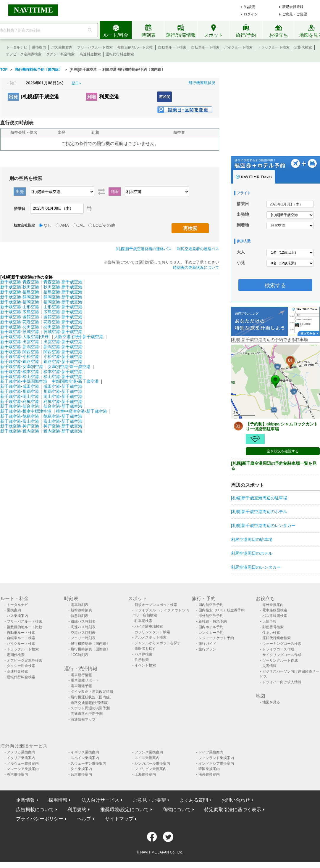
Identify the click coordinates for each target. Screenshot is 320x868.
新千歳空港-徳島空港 (20, 416)
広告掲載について (35, 810)
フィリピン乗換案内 (151, 769)
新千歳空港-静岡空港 (20, 297)
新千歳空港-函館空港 (20, 317)
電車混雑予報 (81, 686)
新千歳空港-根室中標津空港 (26, 411)
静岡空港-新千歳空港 (63, 297)
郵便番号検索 (273, 627)
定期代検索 (303, 47)
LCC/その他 (104, 225)
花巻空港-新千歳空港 (63, 322)
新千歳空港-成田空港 (20, 386)
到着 (92, 97)
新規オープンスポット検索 (156, 605)
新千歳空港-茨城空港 (20, 332)
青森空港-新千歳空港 (63, 282)
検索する (275, 285)
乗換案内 (39, 47)
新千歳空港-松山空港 (20, 377)
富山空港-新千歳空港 (63, 421)
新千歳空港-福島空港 (20, 292)
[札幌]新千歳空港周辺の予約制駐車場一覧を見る (274, 466)
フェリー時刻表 (83, 638)
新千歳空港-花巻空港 (20, 322)
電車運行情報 (81, 675)
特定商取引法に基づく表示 (233, 810)
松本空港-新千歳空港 (63, 372)
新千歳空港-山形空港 (20, 307)
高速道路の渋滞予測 (87, 714)
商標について (177, 810)
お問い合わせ (236, 800)
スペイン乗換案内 (85, 758)
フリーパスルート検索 (95, 47)
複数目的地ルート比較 (135, 47)
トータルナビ (17, 47)
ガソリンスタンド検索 (152, 632)
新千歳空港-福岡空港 (20, 302)
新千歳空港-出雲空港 (20, 342)
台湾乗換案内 (81, 774)
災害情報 (269, 666)
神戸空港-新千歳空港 (63, 426)
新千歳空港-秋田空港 (20, 287)
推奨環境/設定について (125, 810)
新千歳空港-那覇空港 (20, 391)
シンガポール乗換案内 (152, 763)
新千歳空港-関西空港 (20, 352)
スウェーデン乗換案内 (88, 763)
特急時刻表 (80, 616)
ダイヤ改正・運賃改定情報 (92, 692)
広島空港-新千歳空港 (63, 312)
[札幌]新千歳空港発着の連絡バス (144, 249)
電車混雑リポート (85, 680)
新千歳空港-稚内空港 (20, 431)
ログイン (251, 14)
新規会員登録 (293, 7)
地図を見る (271, 702)
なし (48, 225)
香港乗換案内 (17, 774)
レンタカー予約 (211, 633)
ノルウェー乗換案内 (23, 763)
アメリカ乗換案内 (21, 752)
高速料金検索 (90, 54)
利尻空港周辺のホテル (252, 553)
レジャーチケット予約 (216, 638)
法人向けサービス (100, 800)
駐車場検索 (143, 621)
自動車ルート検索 (172, 47)
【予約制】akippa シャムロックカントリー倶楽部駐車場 (282, 426)
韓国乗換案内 (209, 769)
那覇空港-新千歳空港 (63, 391)
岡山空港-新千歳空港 (63, 396)
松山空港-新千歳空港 (63, 377)
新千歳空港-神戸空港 (20, 426)
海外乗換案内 (273, 605)
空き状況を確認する (283, 451)
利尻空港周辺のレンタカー (256, 567)
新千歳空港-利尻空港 (20, 401)
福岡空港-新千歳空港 (63, 302)
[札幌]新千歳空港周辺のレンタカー (263, 525)
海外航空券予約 (211, 616)
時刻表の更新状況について (196, 267)
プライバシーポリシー (40, 819)
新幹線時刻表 (81, 610)
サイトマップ (119, 819)
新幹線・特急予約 (213, 621)
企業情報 (25, 800)
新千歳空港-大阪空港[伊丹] (25, 337)
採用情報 (58, 800)
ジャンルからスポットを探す (158, 643)
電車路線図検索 (275, 610)
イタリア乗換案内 (21, 758)
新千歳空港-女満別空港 (22, 367)
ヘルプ (84, 819)
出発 (13, 97)
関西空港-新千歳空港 (63, 352)
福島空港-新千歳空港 (63, 292)
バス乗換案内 (62, 47)
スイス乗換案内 (147, 758)
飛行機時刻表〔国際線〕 (90, 649)
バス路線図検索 (275, 616)
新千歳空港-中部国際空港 (24, 381)
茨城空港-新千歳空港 (63, 332)
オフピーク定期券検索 (24, 54)
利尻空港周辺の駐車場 (252, 539)
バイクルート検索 (238, 47)
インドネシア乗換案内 (216, 763)
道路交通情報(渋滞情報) (90, 703)
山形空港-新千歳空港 (63, 307)
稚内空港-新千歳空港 (63, 431)
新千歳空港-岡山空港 (20, 396)
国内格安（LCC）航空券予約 (222, 610)
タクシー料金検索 (60, 54)
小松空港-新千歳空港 (63, 356)
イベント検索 (145, 665)
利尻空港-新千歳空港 (63, 401)
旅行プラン (207, 649)
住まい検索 (271, 633)
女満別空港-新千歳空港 (69, 367)
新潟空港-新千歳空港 (63, 347)
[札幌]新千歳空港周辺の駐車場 (259, 498)
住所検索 (142, 660)
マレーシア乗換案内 (23, 769)
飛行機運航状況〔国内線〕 (92, 697)
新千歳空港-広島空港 (20, 312)
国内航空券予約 (211, 605)
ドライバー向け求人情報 (282, 682)
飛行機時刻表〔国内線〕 (90, 644)
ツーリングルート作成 (280, 660)
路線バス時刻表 (83, 621)
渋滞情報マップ (83, 719)
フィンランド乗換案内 (216, 758)
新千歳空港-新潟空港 (20, 347)
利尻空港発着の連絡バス (198, 249)
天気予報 (269, 621)
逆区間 (165, 97)
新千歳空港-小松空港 (20, 356)
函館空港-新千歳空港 (63, 317)
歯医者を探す (145, 649)
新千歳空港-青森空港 (20, 282)
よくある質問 (194, 800)
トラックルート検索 (274, 47)
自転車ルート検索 (205, 47)
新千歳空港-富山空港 (20, 421)
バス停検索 (143, 654)
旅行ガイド (207, 644)
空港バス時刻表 (83, 633)
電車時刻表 (80, 605)
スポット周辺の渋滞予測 (90, 708)
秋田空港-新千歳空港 (63, 287)
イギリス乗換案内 (85, 752)
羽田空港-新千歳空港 (63, 327)
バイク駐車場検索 (149, 626)
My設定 (250, 7)
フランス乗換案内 (149, 752)
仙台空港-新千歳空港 (63, 406)
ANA (65, 225)
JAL (81, 225)
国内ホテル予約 (211, 627)
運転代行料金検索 (120, 54)
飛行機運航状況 (202, 83)
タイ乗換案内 (81, 769)
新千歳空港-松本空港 (20, 372)
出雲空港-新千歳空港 (63, 342)
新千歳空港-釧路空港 (20, 361)
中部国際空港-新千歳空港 (75, 381)
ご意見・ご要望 (295, 14)
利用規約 (77, 810)
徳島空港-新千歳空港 (63, 416)
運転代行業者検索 (277, 638)
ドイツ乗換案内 (211, 752)
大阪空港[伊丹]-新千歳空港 (79, 337)
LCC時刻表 (80, 655)
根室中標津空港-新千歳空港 (81, 411)
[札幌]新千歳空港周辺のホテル (259, 512)
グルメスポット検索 (151, 637)
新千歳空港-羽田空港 (20, 327)
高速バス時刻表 (83, 627)
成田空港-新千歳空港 (63, 386)
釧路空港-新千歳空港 (63, 361)
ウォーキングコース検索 (282, 644)
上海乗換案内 (145, 774)
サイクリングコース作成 (282, 655)
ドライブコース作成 (278, 649)
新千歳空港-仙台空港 (20, 406)
